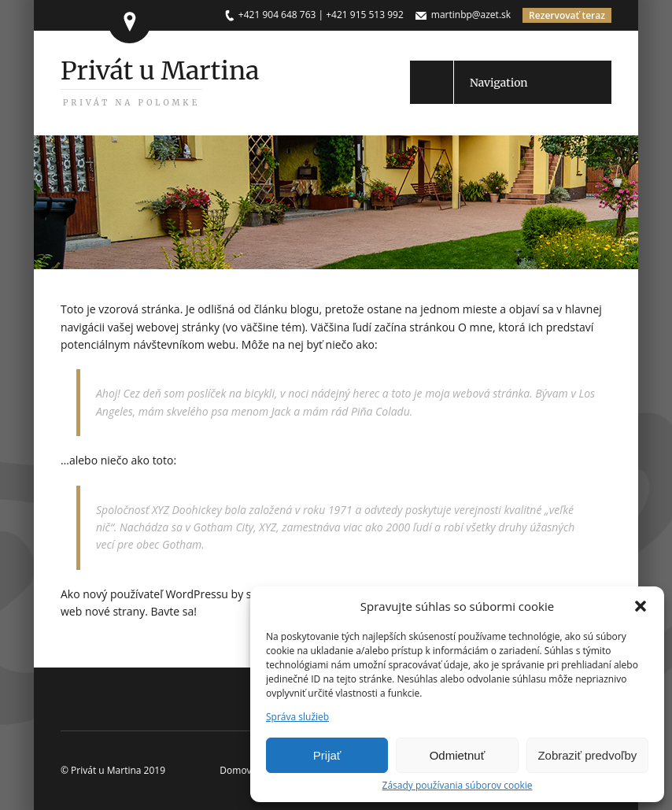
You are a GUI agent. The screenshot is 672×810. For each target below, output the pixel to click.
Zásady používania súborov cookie (458, 786)
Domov (235, 770)
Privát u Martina (160, 81)
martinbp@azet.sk (471, 15)
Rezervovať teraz (567, 15)
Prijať (327, 755)
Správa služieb (297, 717)
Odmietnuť (458, 755)
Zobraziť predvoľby (587, 755)
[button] (641, 606)
